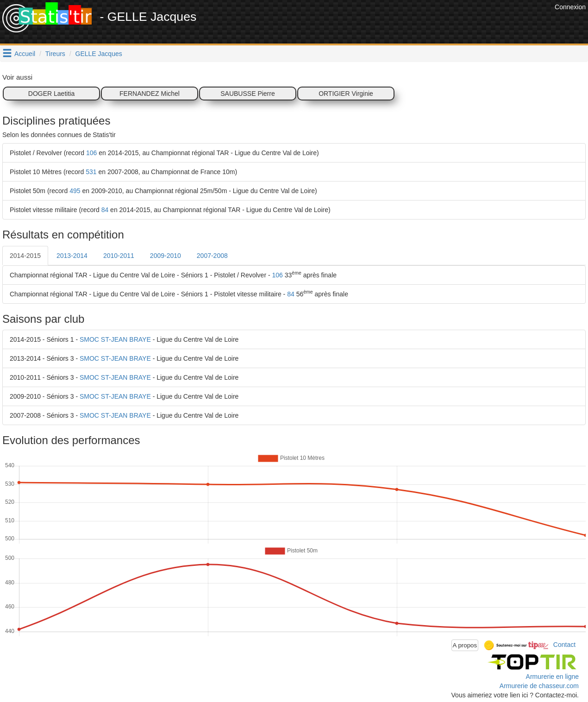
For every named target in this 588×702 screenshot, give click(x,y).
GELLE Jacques (99, 54)
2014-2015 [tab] (25, 256)
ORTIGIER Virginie (346, 94)
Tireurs (55, 54)
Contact (564, 645)
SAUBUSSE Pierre (247, 94)
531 (91, 172)
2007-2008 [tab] (212, 256)
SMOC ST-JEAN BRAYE (115, 339)
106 (91, 153)
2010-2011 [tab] (119, 256)
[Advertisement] (384, 23)
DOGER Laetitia (51, 94)
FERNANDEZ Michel (150, 94)
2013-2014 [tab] (72, 256)
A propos (465, 645)
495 (75, 191)
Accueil (25, 54)
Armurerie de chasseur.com (539, 686)
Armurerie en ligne (552, 677)
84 (105, 210)
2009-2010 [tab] (166, 256)
